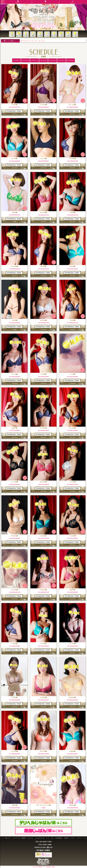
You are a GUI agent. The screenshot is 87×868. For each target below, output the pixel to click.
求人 (52, 838)
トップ (2, 838)
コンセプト (73, 838)
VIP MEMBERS (59, 838)
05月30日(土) (35, 60)
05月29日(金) (25, 60)
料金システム (8, 838)
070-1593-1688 (45, 845)
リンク (85, 838)
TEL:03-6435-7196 (44, 842)
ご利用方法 (66, 838)
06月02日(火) (62, 60)
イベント (48, 838)
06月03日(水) (71, 60)
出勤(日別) (24, 838)
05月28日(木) (17, 60)
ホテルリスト (31, 838)
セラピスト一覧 (16, 838)
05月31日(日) (44, 60)
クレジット (79, 838)
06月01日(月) (52, 60)
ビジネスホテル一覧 (40, 838)
